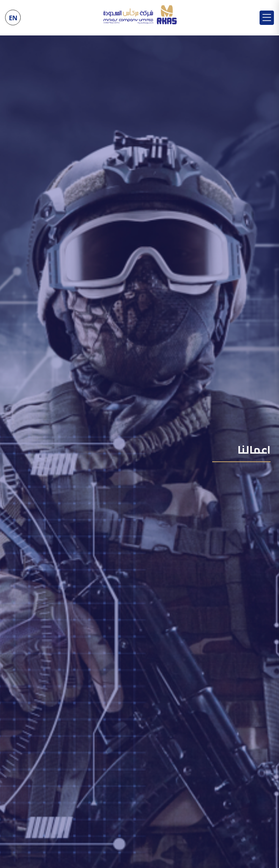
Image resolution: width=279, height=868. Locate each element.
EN (13, 18)
